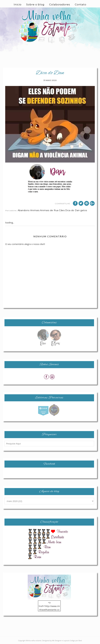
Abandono (24, 210)
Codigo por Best (76, 640)
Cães (62, 210)
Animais (35, 210)
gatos (84, 210)
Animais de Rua (49, 210)
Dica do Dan (73, 210)
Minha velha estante (34, 640)
